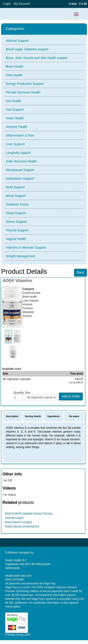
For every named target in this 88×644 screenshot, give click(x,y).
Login (7, 4)
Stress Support (16, 222)
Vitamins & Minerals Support (26, 247)
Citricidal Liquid (14, 518)
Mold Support (15, 187)
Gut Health (13, 101)
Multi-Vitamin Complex (19, 522)
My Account (22, 4)
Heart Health (15, 118)
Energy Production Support (25, 84)
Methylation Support (20, 179)
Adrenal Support (17, 41)
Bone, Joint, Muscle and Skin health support (37, 58)
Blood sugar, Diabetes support (27, 49)
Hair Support (15, 110)
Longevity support (18, 153)
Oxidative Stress (17, 204)
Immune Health (17, 127)
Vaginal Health (16, 239)
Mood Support (16, 196)
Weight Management (20, 256)
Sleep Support (16, 213)
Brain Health (15, 66)
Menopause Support (20, 170)
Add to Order (71, 396)
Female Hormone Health (23, 92)
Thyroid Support (17, 230)
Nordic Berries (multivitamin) (22, 526)
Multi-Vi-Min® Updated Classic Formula (29, 514)
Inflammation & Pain (20, 135)
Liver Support (15, 144)
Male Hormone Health (21, 161)
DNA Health (14, 75)
